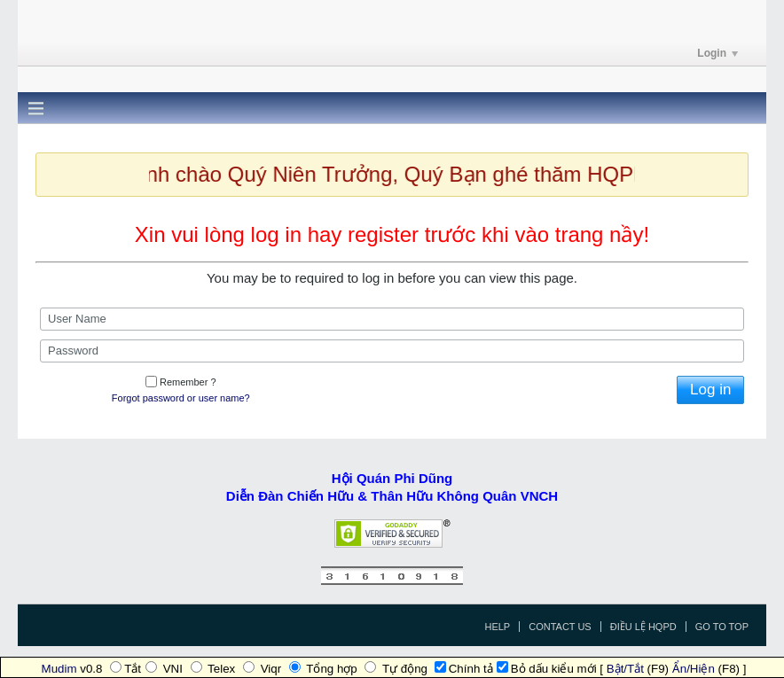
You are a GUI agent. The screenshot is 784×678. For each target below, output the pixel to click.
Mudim (59, 669)
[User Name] (392, 319)
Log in (710, 390)
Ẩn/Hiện (694, 669)
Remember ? (181, 382)
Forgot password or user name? (181, 398)
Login (717, 53)
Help (497, 627)
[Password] (392, 351)
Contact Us (560, 627)
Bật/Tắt (625, 669)
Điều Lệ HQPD (643, 627)
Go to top (722, 627)
